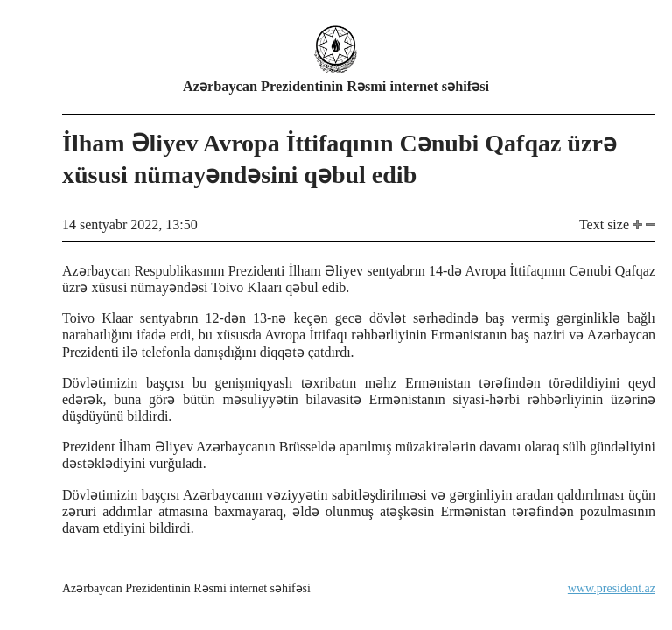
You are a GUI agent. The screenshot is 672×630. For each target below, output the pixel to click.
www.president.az (612, 588)
